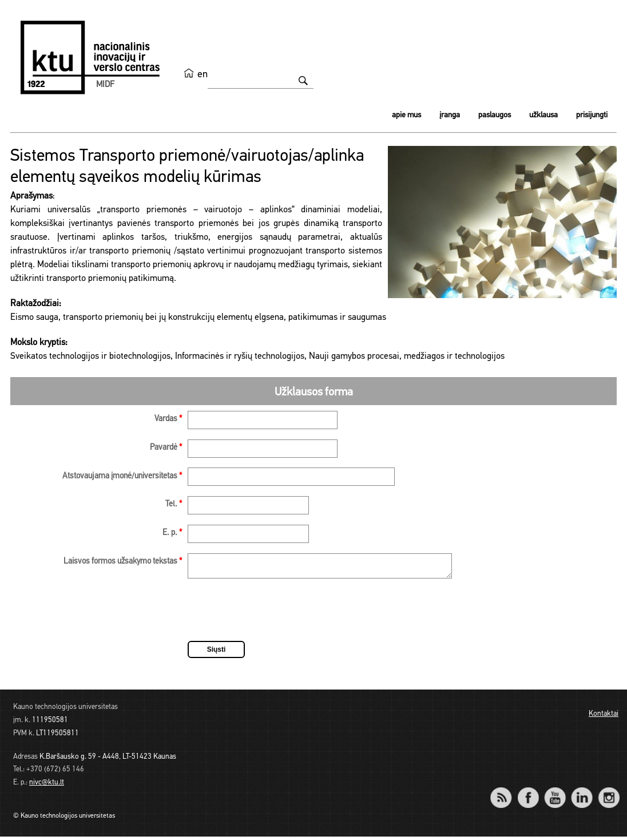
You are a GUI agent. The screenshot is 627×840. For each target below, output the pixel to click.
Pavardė (166, 448)
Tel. (174, 504)
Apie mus (406, 115)
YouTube (555, 793)
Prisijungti (592, 115)
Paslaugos (495, 115)
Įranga (450, 115)
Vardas (168, 419)
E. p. (172, 533)
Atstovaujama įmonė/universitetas (122, 476)
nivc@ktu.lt (47, 786)
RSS (506, 793)
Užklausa (543, 115)
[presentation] (275, 615)
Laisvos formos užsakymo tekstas (123, 562)
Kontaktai (604, 717)
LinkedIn (582, 793)
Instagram (608, 793)
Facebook (528, 793)
